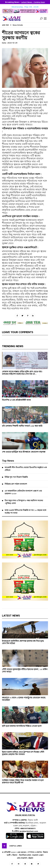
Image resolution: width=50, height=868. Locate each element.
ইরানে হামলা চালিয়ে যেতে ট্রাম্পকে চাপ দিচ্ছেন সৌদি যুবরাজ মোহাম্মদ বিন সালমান (23, 753)
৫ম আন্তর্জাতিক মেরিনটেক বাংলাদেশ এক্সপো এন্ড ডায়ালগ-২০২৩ (23, 492)
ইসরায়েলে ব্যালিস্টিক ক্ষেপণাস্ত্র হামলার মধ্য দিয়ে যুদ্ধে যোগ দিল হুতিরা (23, 642)
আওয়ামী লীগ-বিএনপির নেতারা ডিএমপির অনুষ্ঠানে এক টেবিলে (26, 469)
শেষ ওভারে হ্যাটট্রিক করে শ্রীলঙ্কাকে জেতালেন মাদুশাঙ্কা (24, 452)
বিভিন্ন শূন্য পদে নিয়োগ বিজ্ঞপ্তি (16, 477)
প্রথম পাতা (5, 25)
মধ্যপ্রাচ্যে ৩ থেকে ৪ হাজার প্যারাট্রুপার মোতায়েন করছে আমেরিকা (24, 699)
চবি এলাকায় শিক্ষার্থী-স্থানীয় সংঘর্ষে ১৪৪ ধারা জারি (22, 426)
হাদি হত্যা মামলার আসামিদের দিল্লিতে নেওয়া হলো (22, 726)
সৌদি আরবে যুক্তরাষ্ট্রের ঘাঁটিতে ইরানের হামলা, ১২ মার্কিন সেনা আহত (25, 670)
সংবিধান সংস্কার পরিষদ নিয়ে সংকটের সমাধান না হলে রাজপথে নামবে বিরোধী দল (23, 781)
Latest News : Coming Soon (33, 2)
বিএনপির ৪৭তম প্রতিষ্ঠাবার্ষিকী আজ (16, 400)
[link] (7, 129)
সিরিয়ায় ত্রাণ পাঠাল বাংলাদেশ (16, 484)
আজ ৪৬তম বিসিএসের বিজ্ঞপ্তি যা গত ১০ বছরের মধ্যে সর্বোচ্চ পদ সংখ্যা (25, 511)
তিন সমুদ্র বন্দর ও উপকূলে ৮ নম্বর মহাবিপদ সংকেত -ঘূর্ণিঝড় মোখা (24, 502)
